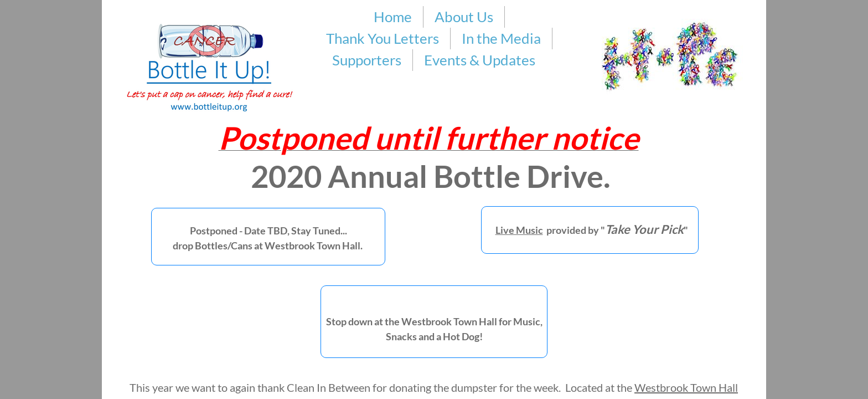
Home (393, 17)
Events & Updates (480, 60)
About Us (464, 17)
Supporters (367, 60)
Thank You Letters (383, 38)
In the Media (501, 38)
